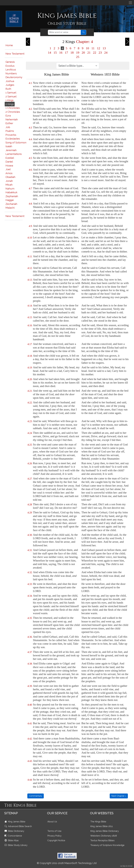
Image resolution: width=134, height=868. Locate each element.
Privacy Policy (54, 836)
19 (78, 53)
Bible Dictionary (15, 831)
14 (49, 53)
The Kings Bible (98, 822)
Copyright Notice (56, 840)
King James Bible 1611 (102, 826)
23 (100, 53)
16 (61, 53)
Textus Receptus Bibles (102, 840)
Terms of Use (54, 831)
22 (95, 53)
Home (9, 45)
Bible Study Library (16, 845)
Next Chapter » (119, 796)
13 (104, 48)
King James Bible (15, 822)
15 (55, 53)
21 (89, 53)
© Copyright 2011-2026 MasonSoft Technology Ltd (67, 863)
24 (106, 53)
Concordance (14, 836)
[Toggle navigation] (130, 3)
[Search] (64, 32)
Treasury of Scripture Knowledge (107, 845)
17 (66, 53)
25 (78, 57)
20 (83, 53)
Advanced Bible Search (18, 826)
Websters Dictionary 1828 (104, 836)
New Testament (15, 54)
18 (72, 53)
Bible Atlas (12, 840)
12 (99, 48)
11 (93, 48)
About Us (52, 822)
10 (87, 48)
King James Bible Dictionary (104, 831)
